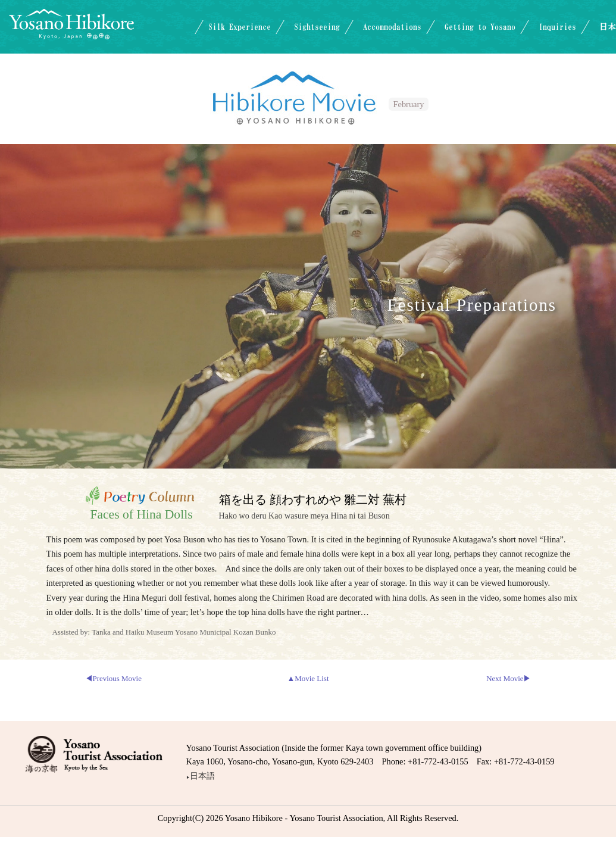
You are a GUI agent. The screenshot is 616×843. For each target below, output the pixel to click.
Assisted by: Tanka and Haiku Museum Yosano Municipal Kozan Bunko (164, 632)
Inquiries (557, 27)
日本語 (201, 775)
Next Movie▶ (509, 678)
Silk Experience (240, 27)
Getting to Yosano (480, 27)
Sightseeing (317, 27)
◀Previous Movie (113, 678)
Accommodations (392, 27)
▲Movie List (308, 678)
